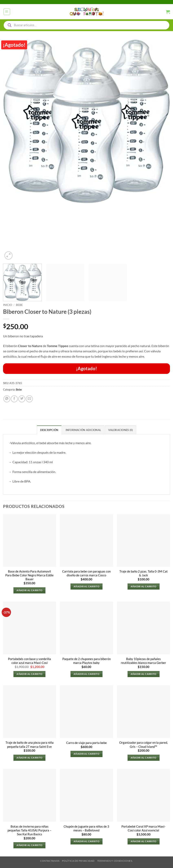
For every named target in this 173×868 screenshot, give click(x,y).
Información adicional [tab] (83, 430)
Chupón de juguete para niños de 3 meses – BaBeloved (86, 828)
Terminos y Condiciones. (115, 861)
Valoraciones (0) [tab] (121, 430)
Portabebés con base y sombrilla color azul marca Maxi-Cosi (29, 661)
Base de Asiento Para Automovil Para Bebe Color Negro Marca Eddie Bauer (29, 575)
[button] (7, 12)
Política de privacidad (78, 861)
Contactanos (50, 861)
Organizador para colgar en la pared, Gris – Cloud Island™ (143, 745)
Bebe (19, 305)
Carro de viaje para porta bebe (86, 743)
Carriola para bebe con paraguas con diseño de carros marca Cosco (86, 573)
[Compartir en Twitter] (22, 399)
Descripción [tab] (49, 430)
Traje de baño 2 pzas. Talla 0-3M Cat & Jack (144, 573)
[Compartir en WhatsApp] (7, 399)
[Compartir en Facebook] (14, 399)
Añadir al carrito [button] (29, 590)
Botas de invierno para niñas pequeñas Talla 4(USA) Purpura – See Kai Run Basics (29, 830)
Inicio (8, 305)
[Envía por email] (29, 399)
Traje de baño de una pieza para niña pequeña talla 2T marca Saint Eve (30, 745)
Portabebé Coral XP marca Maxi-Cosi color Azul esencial (143, 828)
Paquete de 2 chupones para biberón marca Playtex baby (86, 661)
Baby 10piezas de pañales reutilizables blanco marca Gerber (143, 661)
